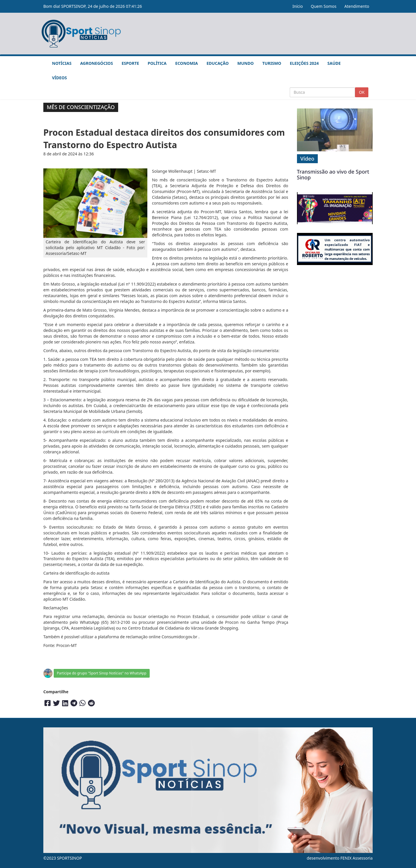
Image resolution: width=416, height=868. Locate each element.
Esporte (130, 63)
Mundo (246, 63)
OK (362, 92)
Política (157, 63)
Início (298, 6)
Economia (187, 63)
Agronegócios (96, 63)
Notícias (62, 63)
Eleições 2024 (304, 63)
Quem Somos (324, 6)
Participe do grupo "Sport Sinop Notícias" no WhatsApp (102, 673)
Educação (218, 63)
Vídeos (59, 78)
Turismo (272, 63)
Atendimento (357, 6)
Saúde (334, 63)
